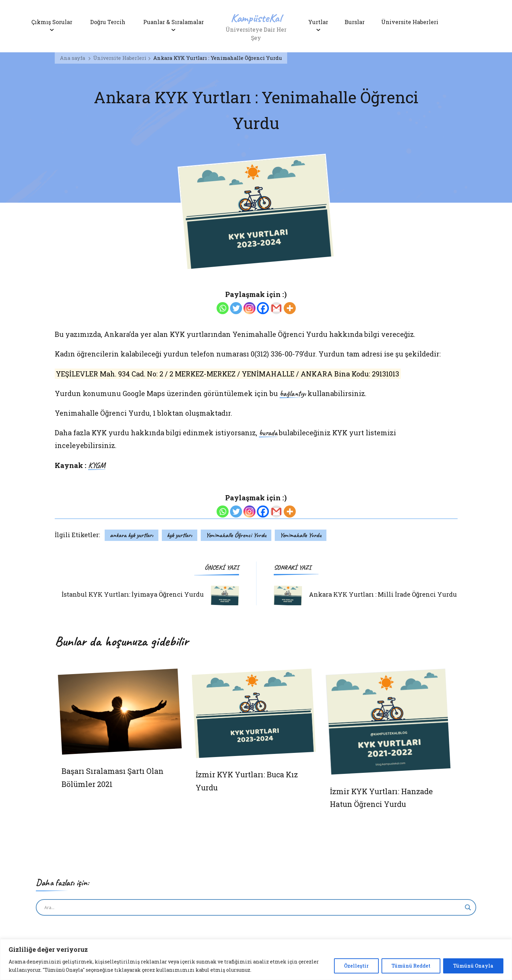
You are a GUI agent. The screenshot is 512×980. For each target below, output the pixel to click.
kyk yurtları (180, 535)
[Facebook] (263, 308)
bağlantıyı (293, 394)
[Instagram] (249, 308)
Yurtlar (318, 22)
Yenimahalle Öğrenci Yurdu (236, 535)
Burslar (356, 22)
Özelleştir (356, 966)
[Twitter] (236, 308)
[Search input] (253, 907)
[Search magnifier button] (468, 907)
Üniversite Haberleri (412, 22)
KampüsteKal (256, 18)
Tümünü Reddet (411, 966)
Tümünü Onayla (473, 966)
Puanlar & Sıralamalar (174, 22)
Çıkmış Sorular (52, 22)
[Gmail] (276, 308)
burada (268, 433)
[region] (256, 960)
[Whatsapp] (223, 308)
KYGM (97, 466)
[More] (290, 308)
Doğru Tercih (108, 22)
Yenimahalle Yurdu (301, 535)
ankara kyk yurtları (132, 535)
